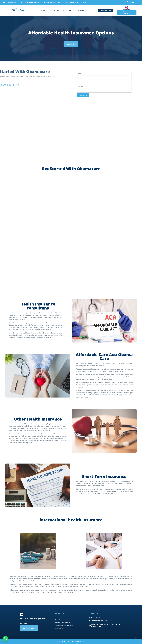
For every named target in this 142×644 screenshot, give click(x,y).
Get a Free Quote (79, 10)
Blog (69, 10)
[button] (22, 614)
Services (51, 10)
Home (43, 10)
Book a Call (61, 10)
